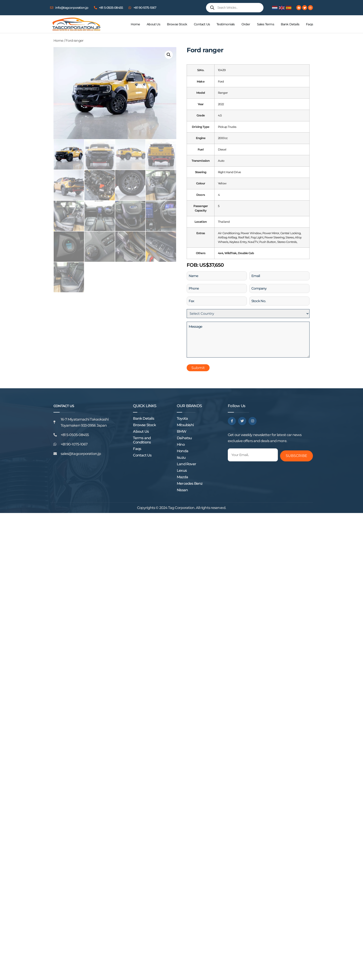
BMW (182, 431)
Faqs (309, 24)
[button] (169, 55)
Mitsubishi (185, 425)
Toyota (182, 418)
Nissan (182, 490)
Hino (181, 444)
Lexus (182, 470)
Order (246, 24)
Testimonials (226, 24)
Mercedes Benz (190, 483)
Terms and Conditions (142, 440)
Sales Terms (266, 24)
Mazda (182, 477)
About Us (153, 24)
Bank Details (290, 24)
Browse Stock (177, 24)
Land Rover (186, 464)
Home (135, 24)
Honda (183, 451)
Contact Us (202, 24)
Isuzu (181, 457)
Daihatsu (184, 438)
